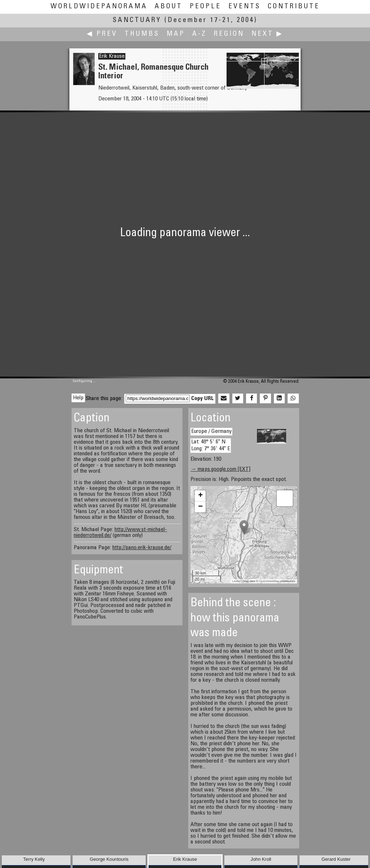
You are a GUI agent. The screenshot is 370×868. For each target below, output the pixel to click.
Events (244, 7)
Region (229, 34)
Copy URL (203, 399)
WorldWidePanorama (99, 7)
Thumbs (142, 34)
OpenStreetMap (269, 581)
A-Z (199, 34)
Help (78, 398)
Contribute (294, 7)
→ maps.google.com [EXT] (220, 469)
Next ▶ (267, 34)
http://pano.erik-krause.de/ (142, 548)
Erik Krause (112, 56)
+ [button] (200, 496)
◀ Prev (102, 34)
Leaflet (237, 581)
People (205, 7)
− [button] (200, 507)
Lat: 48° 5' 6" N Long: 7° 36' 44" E (211, 445)
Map (176, 34)
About (169, 7)
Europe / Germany (211, 431)
